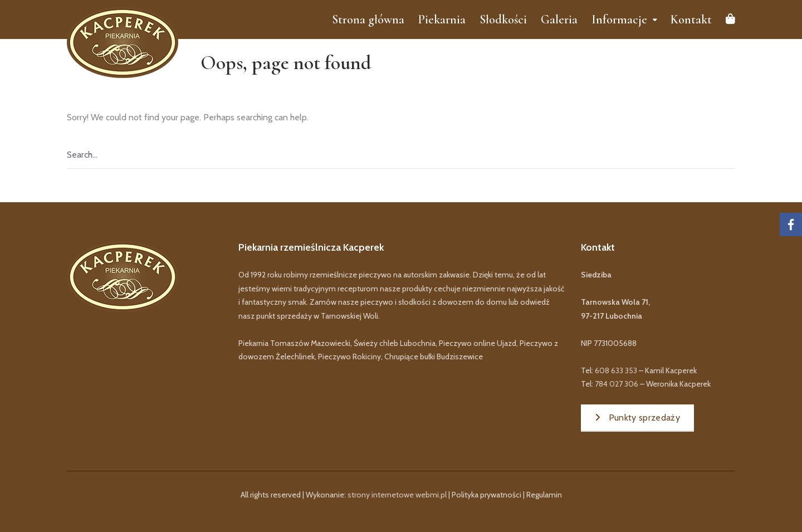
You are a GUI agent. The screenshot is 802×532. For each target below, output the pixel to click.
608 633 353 (616, 370)
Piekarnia (442, 19)
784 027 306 (617, 384)
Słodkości (503, 19)
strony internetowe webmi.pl (397, 495)
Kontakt (691, 19)
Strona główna (368, 19)
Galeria (559, 19)
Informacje (619, 19)
